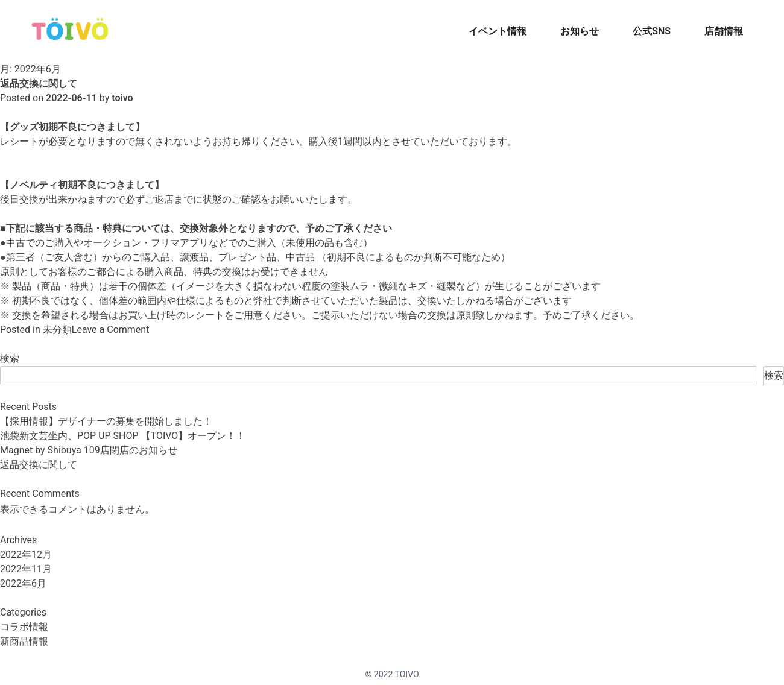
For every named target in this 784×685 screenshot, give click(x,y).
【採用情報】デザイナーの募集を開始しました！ (106, 421)
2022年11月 (26, 569)
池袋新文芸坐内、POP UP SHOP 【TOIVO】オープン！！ (123, 436)
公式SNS (652, 31)
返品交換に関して (39, 84)
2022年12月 (26, 554)
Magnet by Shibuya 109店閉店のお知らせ (89, 450)
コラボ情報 (24, 627)
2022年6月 (23, 583)
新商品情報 (24, 641)
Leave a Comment (111, 330)
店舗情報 (724, 31)
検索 (10, 358)
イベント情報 (498, 31)
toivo (122, 98)
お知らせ (580, 31)
